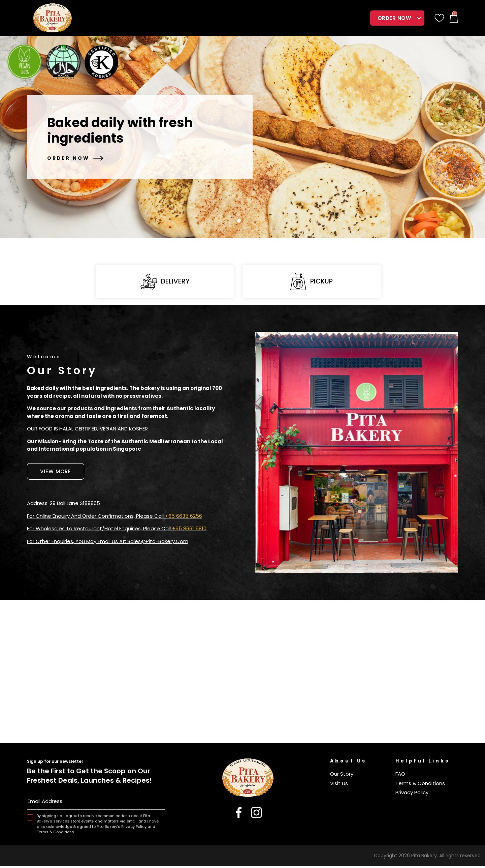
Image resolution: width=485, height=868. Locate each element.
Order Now (394, 18)
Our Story (342, 776)
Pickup (312, 282)
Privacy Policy (412, 794)
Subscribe (160, 805)
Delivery (165, 283)
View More (56, 473)
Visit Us (339, 785)
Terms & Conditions (420, 785)
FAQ (400, 776)
